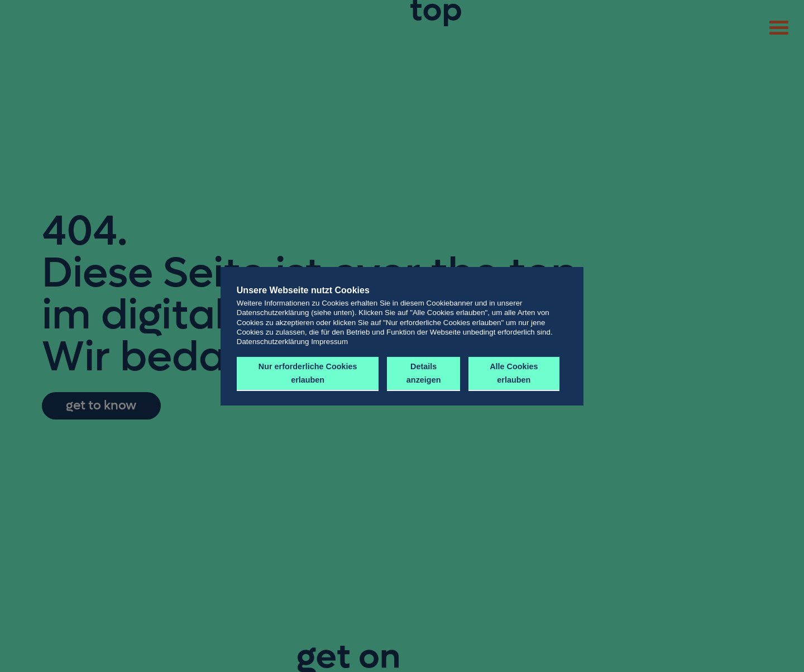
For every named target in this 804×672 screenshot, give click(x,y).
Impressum (329, 342)
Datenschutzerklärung (273, 342)
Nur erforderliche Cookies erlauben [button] (307, 373)
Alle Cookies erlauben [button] (513, 373)
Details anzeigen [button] (422, 373)
